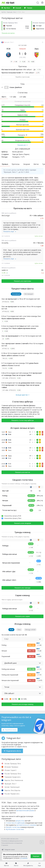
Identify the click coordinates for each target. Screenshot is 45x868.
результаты (20, 821)
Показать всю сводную (23, 523)
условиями (24, 858)
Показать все (23, 145)
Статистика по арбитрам (15, 823)
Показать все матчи (23, 472)
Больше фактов (23, 395)
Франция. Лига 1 (12, 12)
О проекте (5, 845)
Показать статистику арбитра (23, 420)
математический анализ (25, 811)
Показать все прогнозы (22, 281)
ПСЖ (8, 49)
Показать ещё (10, 231)
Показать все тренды (22, 588)
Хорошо (36, 856)
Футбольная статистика (15, 829)
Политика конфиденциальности (12, 841)
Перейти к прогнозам (22, 77)
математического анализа (26, 825)
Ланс (37, 49)
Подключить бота (12, 751)
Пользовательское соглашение (12, 843)
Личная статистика (13, 827)
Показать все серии (22, 616)
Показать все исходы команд (22, 704)
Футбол (4, 12)
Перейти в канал (9, 730)
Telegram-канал (8, 850)
